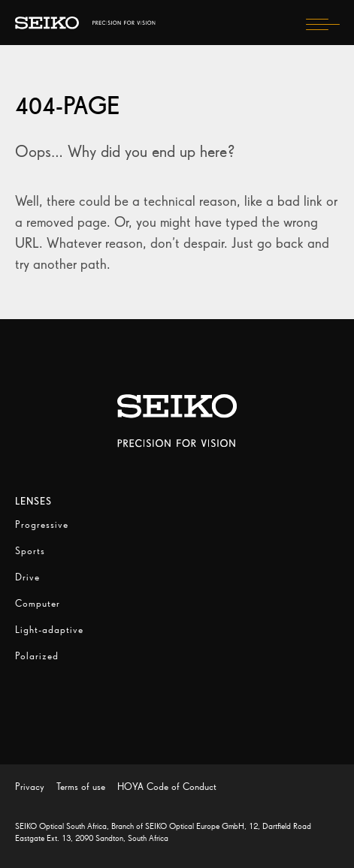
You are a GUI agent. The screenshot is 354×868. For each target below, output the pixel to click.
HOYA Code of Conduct (167, 787)
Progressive (42, 524)
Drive (27, 577)
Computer (38, 603)
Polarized (37, 656)
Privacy (30, 787)
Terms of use (81, 787)
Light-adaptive (49, 630)
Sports (30, 551)
